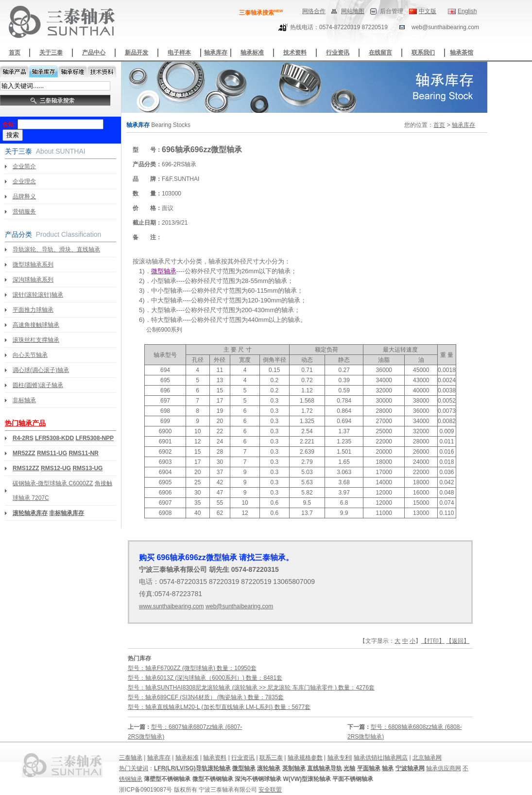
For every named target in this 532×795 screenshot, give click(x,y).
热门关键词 (134, 768)
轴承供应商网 (444, 768)
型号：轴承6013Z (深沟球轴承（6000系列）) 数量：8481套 (205, 678)
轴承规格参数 (305, 758)
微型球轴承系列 (33, 265)
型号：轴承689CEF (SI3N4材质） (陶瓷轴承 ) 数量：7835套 (206, 697)
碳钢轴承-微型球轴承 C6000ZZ (53, 483)
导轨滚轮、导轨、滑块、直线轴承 (56, 249)
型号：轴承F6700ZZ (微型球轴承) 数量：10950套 (192, 668)
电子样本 (179, 53)
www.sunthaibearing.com (171, 606)
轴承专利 (339, 758)
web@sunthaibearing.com (239, 606)
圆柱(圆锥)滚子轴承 (38, 385)
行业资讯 (338, 53)
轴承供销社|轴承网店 (381, 758)
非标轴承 (24, 400)
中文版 (428, 11)
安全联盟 (270, 790)
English (467, 11)
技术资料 (295, 53)
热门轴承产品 (25, 423)
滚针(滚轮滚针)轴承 (38, 295)
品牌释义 (24, 196)
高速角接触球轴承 (36, 325)
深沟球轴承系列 (33, 280)
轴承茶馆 (462, 53)
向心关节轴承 (30, 355)
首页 (15, 53)
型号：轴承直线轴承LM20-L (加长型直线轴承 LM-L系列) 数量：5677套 (219, 707)
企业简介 (24, 166)
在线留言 (380, 53)
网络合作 (314, 11)
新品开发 (137, 53)
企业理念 (24, 181)
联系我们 (423, 53)
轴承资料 (215, 758)
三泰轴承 (131, 758)
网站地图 (353, 11)
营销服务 (24, 212)
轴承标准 (252, 53)
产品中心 (94, 53)
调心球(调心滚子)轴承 (41, 370)
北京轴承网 (427, 758)
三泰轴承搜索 (261, 13)
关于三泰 (51, 53)
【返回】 (458, 641)
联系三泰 (271, 758)
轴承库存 (216, 53)
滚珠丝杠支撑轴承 (36, 340)
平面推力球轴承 (33, 310)
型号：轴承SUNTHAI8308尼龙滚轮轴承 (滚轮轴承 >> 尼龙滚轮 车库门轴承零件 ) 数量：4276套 (251, 688)
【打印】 (433, 641)
